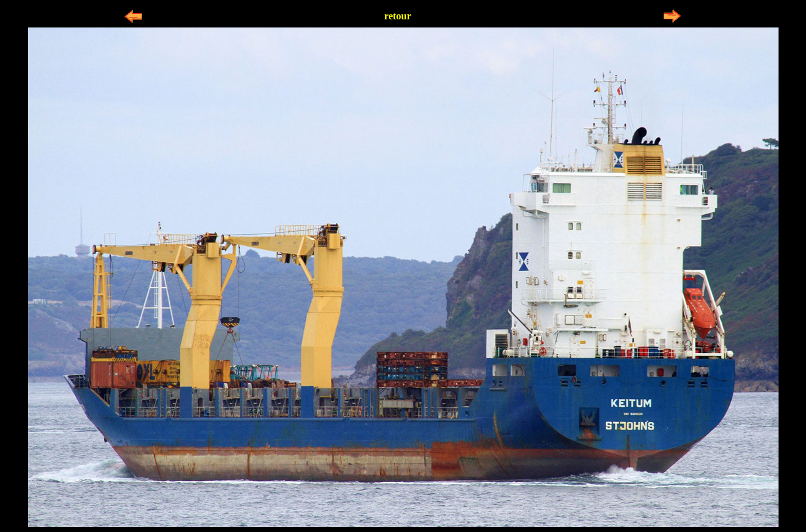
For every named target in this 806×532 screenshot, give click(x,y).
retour (397, 16)
